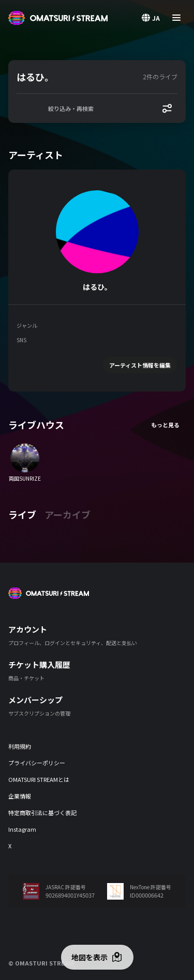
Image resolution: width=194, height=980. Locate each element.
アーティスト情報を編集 (140, 365)
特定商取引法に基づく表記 (42, 813)
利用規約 (20, 746)
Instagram (22, 829)
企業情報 (20, 796)
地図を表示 (89, 957)
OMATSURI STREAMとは (39, 779)
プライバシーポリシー (37, 763)
